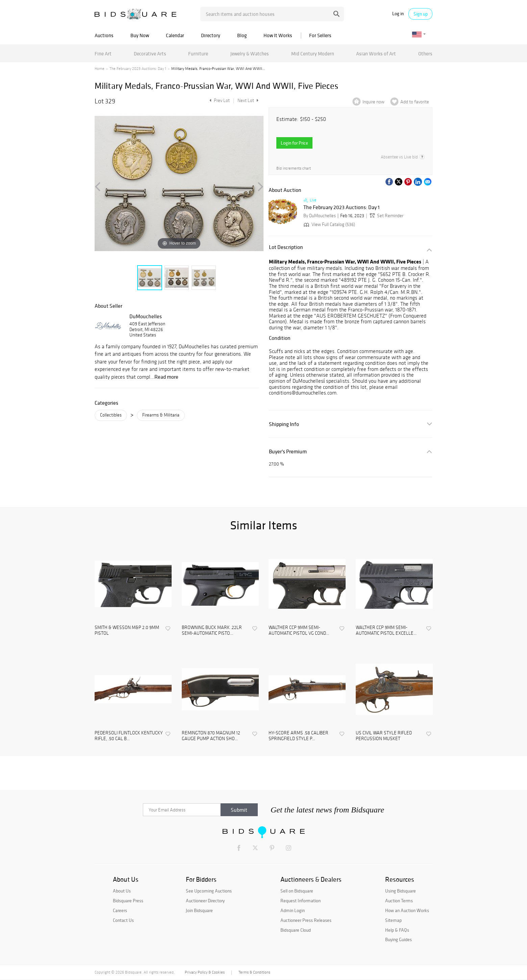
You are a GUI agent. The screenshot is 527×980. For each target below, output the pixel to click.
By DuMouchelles (320, 216)
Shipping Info (284, 424)
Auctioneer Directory (205, 901)
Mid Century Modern (313, 54)
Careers (120, 910)
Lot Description (286, 247)
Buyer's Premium (288, 451)
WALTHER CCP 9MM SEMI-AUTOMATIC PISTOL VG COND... (299, 631)
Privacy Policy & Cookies (205, 972)
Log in (398, 14)
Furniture (198, 54)
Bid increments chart (294, 168)
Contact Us (123, 920)
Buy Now (140, 35)
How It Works (278, 35)
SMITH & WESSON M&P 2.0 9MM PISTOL (127, 631)
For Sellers (320, 35)
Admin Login (293, 910)
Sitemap (393, 920)
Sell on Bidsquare (297, 891)
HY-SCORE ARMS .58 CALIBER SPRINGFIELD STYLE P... (298, 736)
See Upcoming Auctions (209, 891)
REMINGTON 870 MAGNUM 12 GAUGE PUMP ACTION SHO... (211, 736)
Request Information (300, 901)
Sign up (421, 14)
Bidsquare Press (128, 901)
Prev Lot (219, 100)
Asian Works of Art (376, 54)
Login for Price (294, 143)
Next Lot (248, 100)
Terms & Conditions (254, 972)
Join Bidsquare (199, 910)
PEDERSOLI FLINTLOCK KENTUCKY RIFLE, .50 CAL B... (129, 736)
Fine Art (103, 54)
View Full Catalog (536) (329, 224)
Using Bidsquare (400, 891)
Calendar (175, 35)
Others (425, 54)
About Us (122, 891)
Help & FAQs (397, 930)
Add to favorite (415, 102)
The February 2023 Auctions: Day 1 (138, 69)
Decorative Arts (150, 54)
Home (99, 69)
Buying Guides (398, 939)
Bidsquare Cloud (296, 930)
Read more (166, 377)
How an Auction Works (407, 910)
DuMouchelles (146, 316)
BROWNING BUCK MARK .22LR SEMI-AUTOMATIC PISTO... (212, 631)
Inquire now (373, 102)
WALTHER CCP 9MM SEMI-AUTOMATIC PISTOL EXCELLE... (386, 631)
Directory (211, 35)
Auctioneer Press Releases (306, 920)
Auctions (104, 35)
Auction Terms (399, 901)
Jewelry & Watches (250, 54)
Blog (242, 35)
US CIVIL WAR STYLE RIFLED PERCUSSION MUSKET (384, 736)
